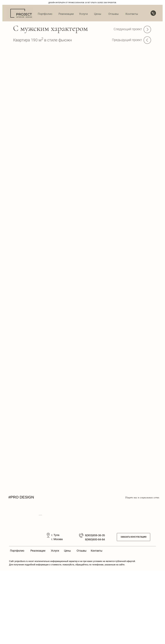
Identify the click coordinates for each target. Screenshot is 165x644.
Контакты (132, 14)
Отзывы (114, 14)
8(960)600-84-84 (95, 613)
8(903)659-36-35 (95, 609)
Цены (98, 14)
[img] (103, 497)
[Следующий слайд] (113, 552)
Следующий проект (128, 29)
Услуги (83, 14)
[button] (153, 13)
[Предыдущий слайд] (52, 552)
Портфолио (45, 14)
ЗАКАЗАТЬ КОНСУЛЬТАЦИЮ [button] (134, 610)
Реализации (66, 14)
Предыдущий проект (127, 40)
